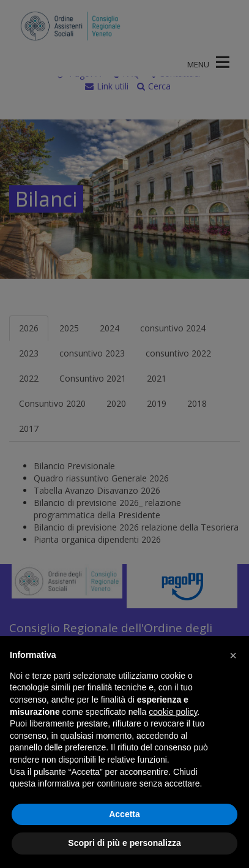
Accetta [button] (124, 814)
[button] (233, 655)
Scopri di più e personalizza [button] (124, 843)
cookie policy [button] (173, 712)
